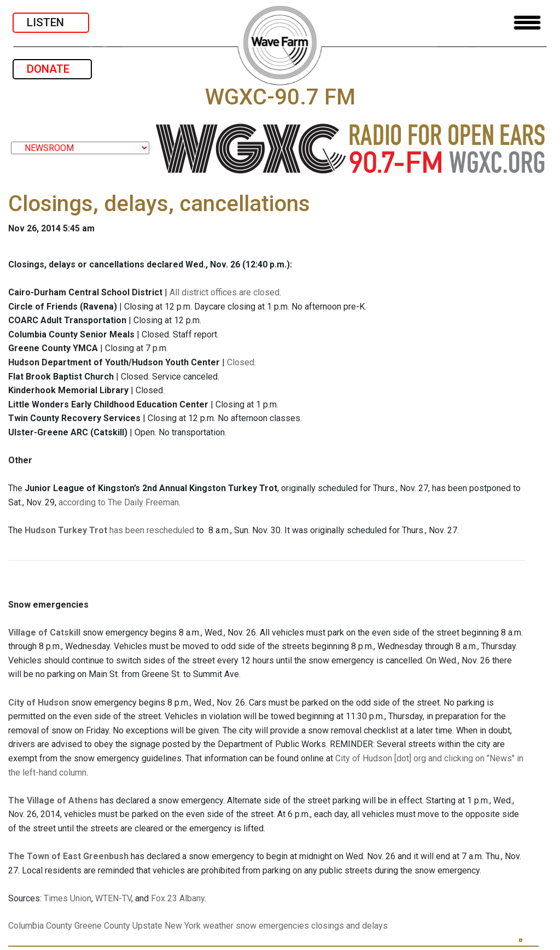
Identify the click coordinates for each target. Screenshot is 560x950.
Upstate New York (167, 926)
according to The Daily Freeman (119, 502)
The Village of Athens (53, 800)
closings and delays (349, 926)
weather (218, 926)
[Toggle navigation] (527, 23)
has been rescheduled (109, 530)
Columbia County (40, 926)
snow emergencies (272, 926)
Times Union (68, 898)
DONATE (52, 69)
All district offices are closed (224, 292)
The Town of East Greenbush (68, 856)
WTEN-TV (113, 898)
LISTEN (51, 22)
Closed (241, 362)
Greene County (102, 926)
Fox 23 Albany (178, 898)
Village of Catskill (44, 633)
